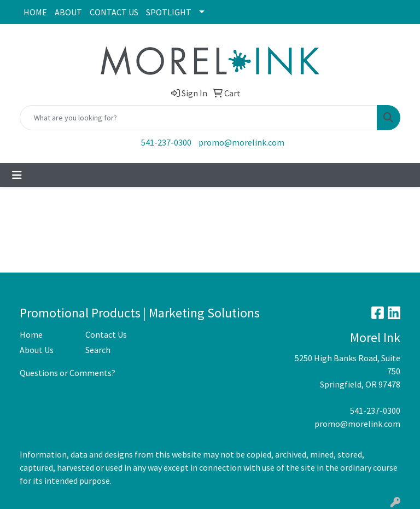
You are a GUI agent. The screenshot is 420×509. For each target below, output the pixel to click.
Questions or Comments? (68, 373)
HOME (35, 12)
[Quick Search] (199, 118)
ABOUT (68, 12)
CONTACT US (114, 12)
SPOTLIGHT (169, 12)
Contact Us (106, 334)
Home (31, 334)
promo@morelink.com (241, 142)
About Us (37, 350)
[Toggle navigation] (17, 175)
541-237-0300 (166, 142)
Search (98, 350)
